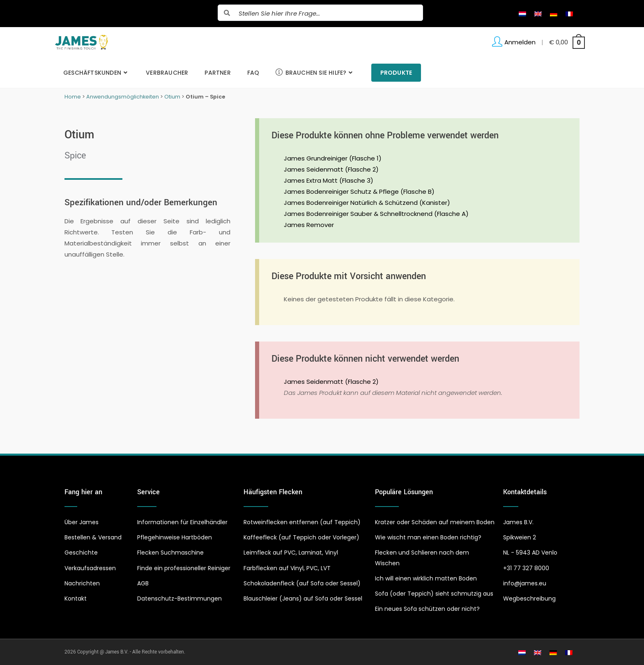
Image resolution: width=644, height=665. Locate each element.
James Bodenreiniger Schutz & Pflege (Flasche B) (359, 191)
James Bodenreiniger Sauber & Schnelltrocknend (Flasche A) (376, 214)
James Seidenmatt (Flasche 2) (331, 169)
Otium (172, 97)
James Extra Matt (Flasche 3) (329, 180)
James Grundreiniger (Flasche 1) (333, 158)
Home (73, 97)
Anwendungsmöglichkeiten (123, 97)
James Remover (309, 225)
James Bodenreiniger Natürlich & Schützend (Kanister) (367, 203)
